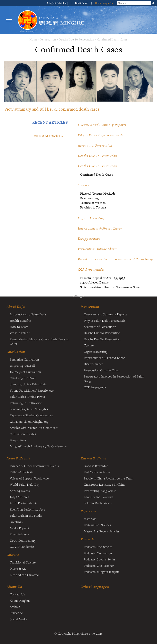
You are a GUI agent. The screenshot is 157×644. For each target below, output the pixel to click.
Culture (13, 555)
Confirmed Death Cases (112, 39)
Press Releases (19, 534)
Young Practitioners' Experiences (32, 390)
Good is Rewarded (96, 466)
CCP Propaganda (91, 269)
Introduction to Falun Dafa (28, 314)
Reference (88, 511)
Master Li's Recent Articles (102, 531)
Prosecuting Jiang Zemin (100, 491)
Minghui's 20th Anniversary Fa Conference (38, 446)
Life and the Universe (24, 575)
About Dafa (16, 307)
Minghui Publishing (58, 3)
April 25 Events (20, 491)
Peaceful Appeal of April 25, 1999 (103, 278)
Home (33, 39)
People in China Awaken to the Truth (109, 478)
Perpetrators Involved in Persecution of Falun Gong (115, 259)
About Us (14, 587)
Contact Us (17, 594)
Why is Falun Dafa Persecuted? (100, 135)
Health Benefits (20, 320)
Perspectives (18, 440)
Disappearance (89, 239)
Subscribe (16, 613)
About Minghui (20, 600)
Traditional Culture (23, 562)
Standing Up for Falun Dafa (28, 384)
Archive (15, 607)
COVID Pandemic (22, 547)
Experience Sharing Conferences (31, 415)
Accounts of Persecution (95, 145)
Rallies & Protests (22, 472)
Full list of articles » (48, 136)
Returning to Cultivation (26, 403)
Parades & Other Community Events (34, 466)
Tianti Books (82, 3)
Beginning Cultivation (24, 359)
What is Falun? (20, 333)
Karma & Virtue (94, 458)
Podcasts (88, 539)
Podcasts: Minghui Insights (102, 572)
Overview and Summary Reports (102, 125)
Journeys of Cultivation (25, 372)
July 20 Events (20, 497)
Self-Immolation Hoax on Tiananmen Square (111, 287)
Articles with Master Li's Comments (34, 428)
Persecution (48, 39)
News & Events (18, 458)
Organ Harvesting (91, 218)
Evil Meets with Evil (97, 472)
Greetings (16, 522)
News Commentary (23, 540)
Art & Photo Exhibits (24, 503)
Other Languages (104, 3)
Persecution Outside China (97, 249)
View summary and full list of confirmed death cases (52, 109)
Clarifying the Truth (23, 378)
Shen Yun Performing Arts (27, 509)
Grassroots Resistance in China (105, 484)
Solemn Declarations (98, 503)
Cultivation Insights (23, 434)
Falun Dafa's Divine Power (27, 396)
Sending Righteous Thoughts (29, 409)
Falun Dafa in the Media (26, 515)
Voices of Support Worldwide (29, 478)
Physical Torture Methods (98, 193)
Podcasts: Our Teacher (99, 566)
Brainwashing (89, 198)
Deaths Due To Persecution (76, 39)
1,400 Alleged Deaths (94, 282)
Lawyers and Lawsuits (99, 497)
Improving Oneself (22, 365)
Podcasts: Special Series (100, 559)
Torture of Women (93, 203)
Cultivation (16, 352)
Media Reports (20, 528)
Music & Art (18, 568)
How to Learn (19, 327)
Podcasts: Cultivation (98, 553)
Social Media (18, 619)
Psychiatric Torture (93, 207)
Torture (84, 185)
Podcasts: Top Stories (98, 547)
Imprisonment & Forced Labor (100, 228)
